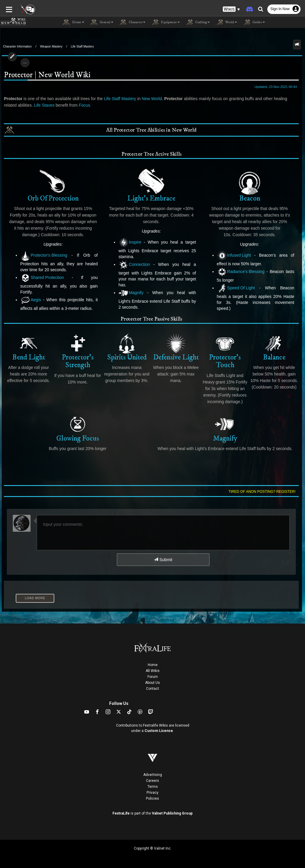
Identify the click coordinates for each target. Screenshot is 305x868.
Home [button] (73, 22)
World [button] (226, 22)
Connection (134, 265)
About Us (152, 683)
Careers (152, 781)
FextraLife (121, 813)
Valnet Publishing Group (172, 813)
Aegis (29, 300)
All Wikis (153, 671)
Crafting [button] (198, 22)
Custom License (159, 731)
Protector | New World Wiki (46, 75)
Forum (153, 677)
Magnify (131, 287)
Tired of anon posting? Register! (264, 492)
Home (153, 665)
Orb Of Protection (52, 185)
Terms (153, 787)
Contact (152, 689)
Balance (276, 347)
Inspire (130, 243)
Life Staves (29, 105)
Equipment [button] (166, 22)
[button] (231, 9)
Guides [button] (254, 22)
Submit (163, 560)
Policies (152, 798)
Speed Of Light (236, 288)
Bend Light (27, 347)
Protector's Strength (77, 351)
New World (150, 99)
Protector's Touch (226, 351)
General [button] (102, 22)
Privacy (152, 793)
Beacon (251, 185)
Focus (69, 105)
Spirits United (127, 347)
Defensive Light (176, 347)
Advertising (153, 775)
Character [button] (132, 22)
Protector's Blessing (42, 256)
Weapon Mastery (51, 46)
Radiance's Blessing (241, 272)
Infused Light (235, 256)
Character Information (17, 46)
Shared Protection (40, 278)
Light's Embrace (151, 185)
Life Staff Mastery (82, 46)
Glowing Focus (77, 428)
